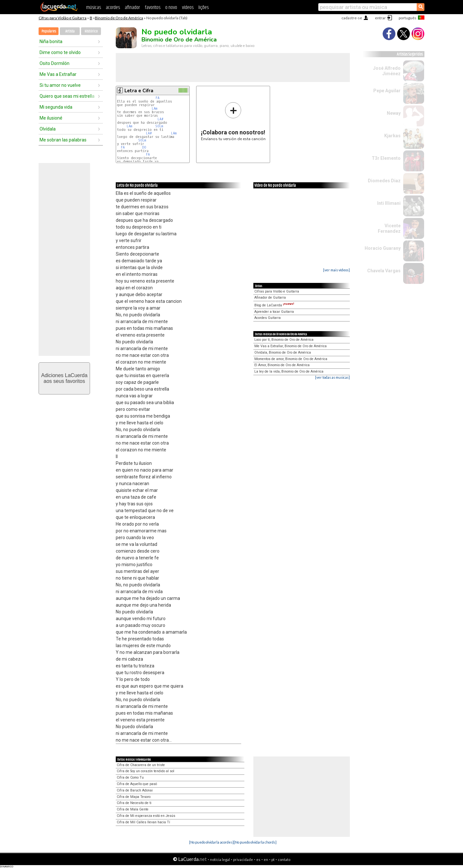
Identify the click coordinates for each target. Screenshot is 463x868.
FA (158, 98)
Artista (70, 31)
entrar (380, 18)
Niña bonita (51, 41)
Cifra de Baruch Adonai (135, 790)
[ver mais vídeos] (336, 270)
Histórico (91, 31)
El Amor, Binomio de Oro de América (282, 365)
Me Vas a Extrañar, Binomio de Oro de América (291, 346)
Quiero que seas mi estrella (67, 96)
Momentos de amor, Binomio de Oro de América (291, 359)
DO (144, 147)
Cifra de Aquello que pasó (137, 784)
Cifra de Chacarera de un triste (141, 765)
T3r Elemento (386, 158)
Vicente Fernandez (389, 228)
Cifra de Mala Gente (133, 809)
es (258, 859)
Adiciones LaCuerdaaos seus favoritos (64, 378)
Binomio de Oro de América (119, 18)
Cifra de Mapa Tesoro (134, 797)
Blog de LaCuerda (274, 305)
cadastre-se (352, 18)
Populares (49, 31)
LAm (154, 108)
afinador (132, 8)
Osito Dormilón (54, 63)
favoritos (153, 8)
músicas (94, 8)
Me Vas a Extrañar (58, 74)
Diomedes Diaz (384, 181)
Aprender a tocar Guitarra (274, 312)
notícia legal (220, 859)
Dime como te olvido (60, 52)
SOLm (159, 126)
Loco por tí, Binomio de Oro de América (284, 340)
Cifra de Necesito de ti (134, 803)
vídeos (188, 8)
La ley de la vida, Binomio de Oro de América (289, 371)
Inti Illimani (389, 203)
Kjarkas (392, 136)
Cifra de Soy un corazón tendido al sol (145, 771)
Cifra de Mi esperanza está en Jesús (146, 816)
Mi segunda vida (56, 107)
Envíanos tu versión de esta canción (233, 121)
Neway (394, 113)
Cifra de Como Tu (130, 778)
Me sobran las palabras (63, 140)
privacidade (243, 859)
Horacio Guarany (383, 248)
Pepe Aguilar (387, 91)
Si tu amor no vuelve (60, 85)
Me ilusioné (51, 118)
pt (273, 859)
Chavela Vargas (384, 271)
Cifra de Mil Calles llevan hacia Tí (143, 822)
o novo (171, 8)
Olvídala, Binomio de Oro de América (283, 353)
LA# (160, 119)
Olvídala (48, 129)
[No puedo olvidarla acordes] (211, 842)
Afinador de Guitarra (270, 298)
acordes (113, 8)
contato (284, 859)
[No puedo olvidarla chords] (255, 842)
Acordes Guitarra (268, 318)
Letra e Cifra (139, 91)
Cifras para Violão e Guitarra (63, 18)
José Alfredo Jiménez (387, 71)
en (266, 859)
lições (204, 8)
